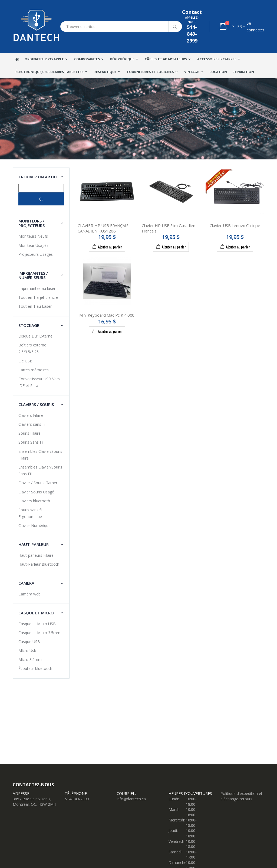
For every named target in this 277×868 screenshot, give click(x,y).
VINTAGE (192, 72)
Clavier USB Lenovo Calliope (235, 225)
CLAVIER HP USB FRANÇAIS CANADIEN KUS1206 (103, 228)
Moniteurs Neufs (33, 236)
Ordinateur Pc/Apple (44, 59)
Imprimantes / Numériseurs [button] (33, 275)
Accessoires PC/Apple (217, 59)
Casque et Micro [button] (36, 613)
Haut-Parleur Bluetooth (39, 564)
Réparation (243, 72)
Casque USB (29, 642)
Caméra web (29, 594)
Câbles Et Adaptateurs (166, 59)
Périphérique (122, 59)
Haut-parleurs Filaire (36, 555)
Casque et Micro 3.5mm (39, 633)
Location (218, 72)
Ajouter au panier (107, 247)
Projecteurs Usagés (36, 254)
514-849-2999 (77, 799)
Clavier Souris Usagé (36, 492)
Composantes (87, 59)
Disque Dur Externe (35, 336)
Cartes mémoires (34, 370)
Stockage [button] (29, 325)
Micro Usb (27, 651)
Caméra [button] (26, 583)
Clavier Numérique (34, 525)
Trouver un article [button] (39, 177)
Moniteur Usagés (33, 245)
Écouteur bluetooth (35, 668)
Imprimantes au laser (37, 288)
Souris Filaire (29, 433)
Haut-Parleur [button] (34, 544)
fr (240, 26)
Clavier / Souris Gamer (38, 483)
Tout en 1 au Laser (35, 306)
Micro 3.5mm (30, 659)
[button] (227, 26)
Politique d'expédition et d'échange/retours (241, 796)
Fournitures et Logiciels (151, 72)
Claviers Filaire (31, 415)
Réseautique (105, 72)
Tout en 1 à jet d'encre (38, 297)
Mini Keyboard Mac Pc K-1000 (107, 315)
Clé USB (25, 361)
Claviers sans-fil (32, 424)
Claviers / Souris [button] (36, 404)
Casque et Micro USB (37, 624)
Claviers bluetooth (34, 501)
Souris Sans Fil (31, 442)
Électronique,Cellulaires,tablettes (49, 72)
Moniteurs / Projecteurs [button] (32, 223)
